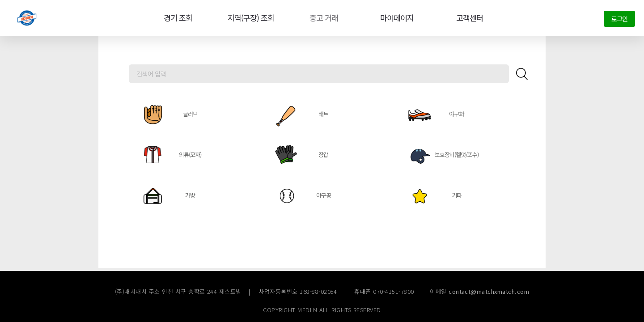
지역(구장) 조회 (249, 18)
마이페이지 (395, 18)
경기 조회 (176, 18)
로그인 (619, 19)
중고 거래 (322, 18)
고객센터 (468, 18)
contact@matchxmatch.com (489, 291)
